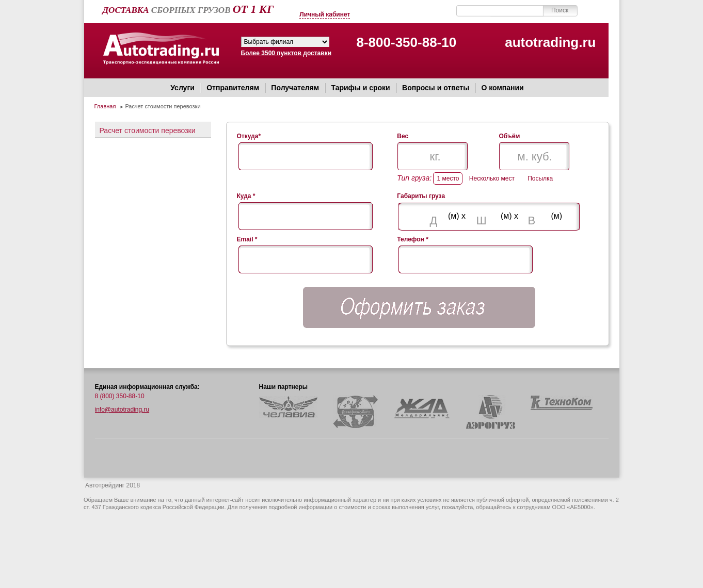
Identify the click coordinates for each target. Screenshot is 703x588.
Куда (246, 196)
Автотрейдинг (161, 50)
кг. (435, 157)
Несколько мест (492, 178)
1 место (448, 178)
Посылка (540, 178)
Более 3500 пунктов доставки (285, 53)
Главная (105, 106)
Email (247, 239)
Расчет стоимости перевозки (148, 130)
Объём (509, 136)
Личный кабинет (325, 14)
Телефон (412, 239)
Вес (403, 136)
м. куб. (535, 157)
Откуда (249, 136)
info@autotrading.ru (122, 410)
